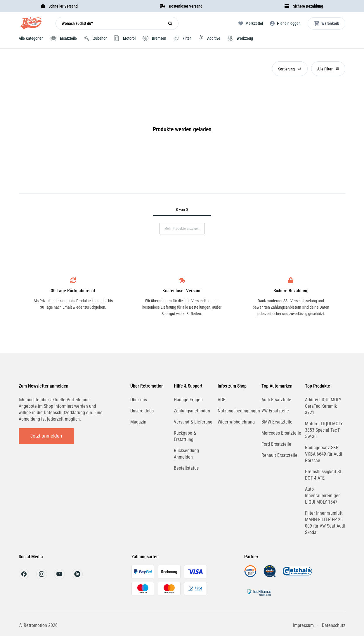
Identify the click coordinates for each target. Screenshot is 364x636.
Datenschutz (334, 625)
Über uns (139, 400)
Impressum (303, 625)
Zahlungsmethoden (192, 411)
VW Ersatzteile (275, 411)
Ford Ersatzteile (276, 444)
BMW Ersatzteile (277, 422)
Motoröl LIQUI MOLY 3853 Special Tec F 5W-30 (324, 430)
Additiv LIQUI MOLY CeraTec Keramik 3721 (323, 406)
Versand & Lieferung (193, 422)
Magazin (138, 422)
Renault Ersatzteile (279, 455)
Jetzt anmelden (46, 436)
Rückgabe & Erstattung (185, 436)
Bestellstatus (186, 468)
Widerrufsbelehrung (236, 422)
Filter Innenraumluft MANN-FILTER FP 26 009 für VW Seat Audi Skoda (325, 523)
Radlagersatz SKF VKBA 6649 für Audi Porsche (324, 454)
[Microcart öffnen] (326, 23)
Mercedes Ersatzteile (281, 433)
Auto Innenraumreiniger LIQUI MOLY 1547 (322, 496)
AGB (222, 400)
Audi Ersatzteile (276, 400)
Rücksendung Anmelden (186, 454)
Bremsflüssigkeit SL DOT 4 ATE (324, 475)
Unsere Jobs (142, 411)
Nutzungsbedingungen (239, 411)
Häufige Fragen (188, 400)
